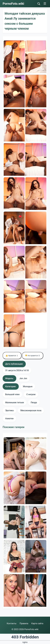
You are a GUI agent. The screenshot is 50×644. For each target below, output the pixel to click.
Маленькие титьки (15, 402)
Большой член (12, 394)
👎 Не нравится (33, 356)
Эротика (9, 410)
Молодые (28, 386)
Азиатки (9, 419)
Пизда (34, 402)
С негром (31, 394)
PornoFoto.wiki (13, 4)
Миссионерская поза (31, 410)
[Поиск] (39, 4)
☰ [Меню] (45, 4)
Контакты (12, 623)
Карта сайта (37, 623)
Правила (24, 623)
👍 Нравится (12, 356)
